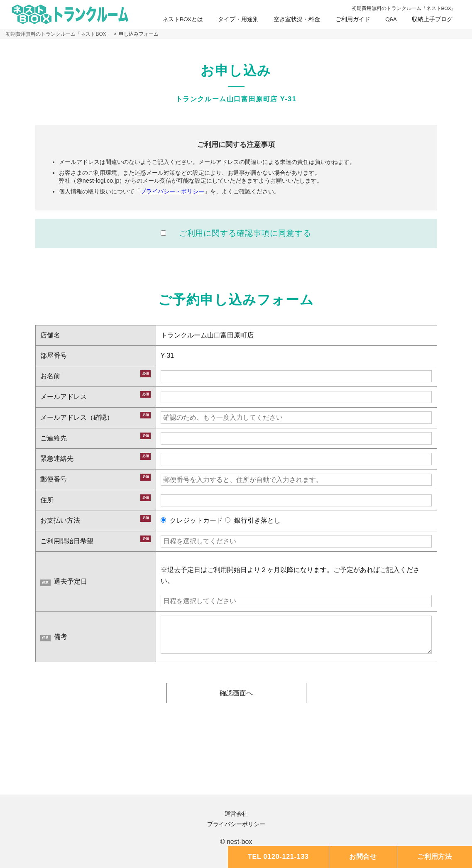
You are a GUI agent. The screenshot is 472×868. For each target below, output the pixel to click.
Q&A (391, 20)
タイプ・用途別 (238, 20)
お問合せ (363, 857)
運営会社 (236, 814)
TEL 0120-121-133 (278, 857)
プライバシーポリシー (236, 824)
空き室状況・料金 (297, 20)
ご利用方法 (435, 857)
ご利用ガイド (353, 20)
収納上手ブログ (432, 20)
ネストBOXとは (183, 20)
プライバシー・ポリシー (172, 191)
